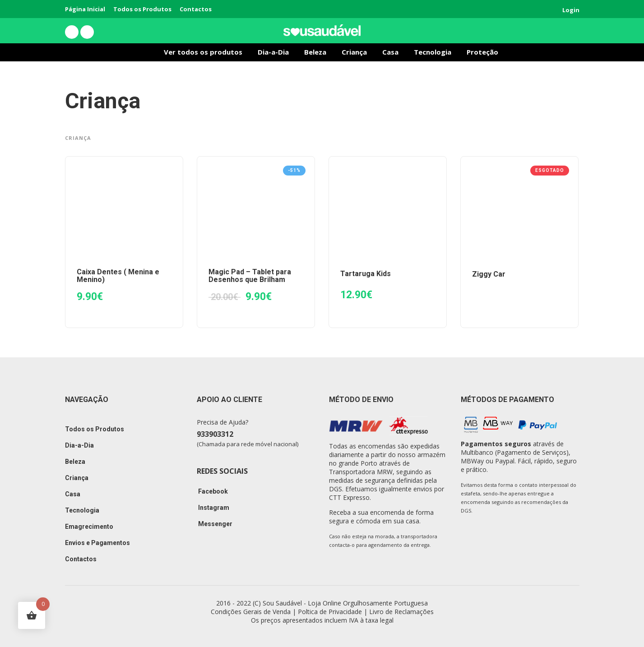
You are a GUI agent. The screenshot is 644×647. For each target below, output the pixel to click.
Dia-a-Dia (273, 52)
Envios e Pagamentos (97, 543)
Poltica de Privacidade (330, 612)
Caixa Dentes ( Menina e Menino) (118, 276)
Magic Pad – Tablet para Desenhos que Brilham (250, 276)
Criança (354, 52)
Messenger (215, 524)
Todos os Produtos (142, 9)
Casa (390, 52)
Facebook (212, 491)
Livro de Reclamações (401, 612)
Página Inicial (85, 9)
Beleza (315, 52)
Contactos (196, 9)
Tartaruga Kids (366, 274)
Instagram (213, 508)
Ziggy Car (489, 274)
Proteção (482, 52)
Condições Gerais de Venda (251, 612)
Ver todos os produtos (203, 52)
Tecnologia (433, 52)
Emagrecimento (89, 527)
